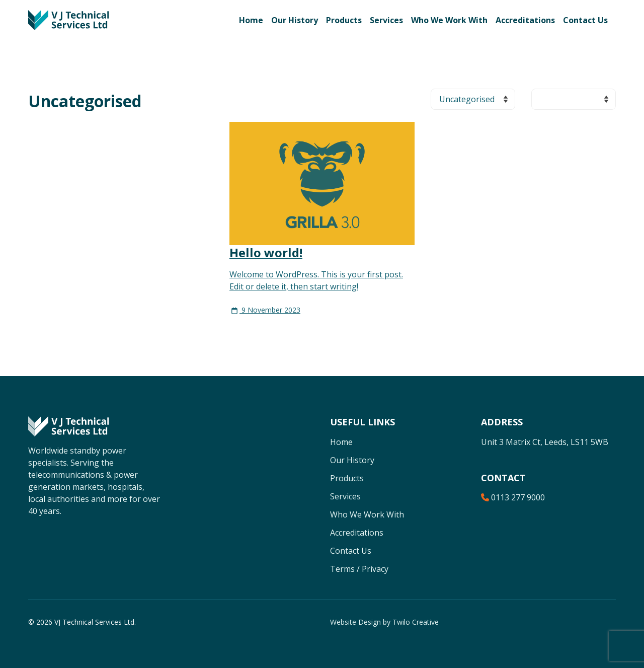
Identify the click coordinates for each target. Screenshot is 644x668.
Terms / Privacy (359, 569)
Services (386, 20)
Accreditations (525, 20)
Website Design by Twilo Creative (384, 622)
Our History (295, 20)
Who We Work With (449, 20)
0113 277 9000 (513, 497)
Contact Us (585, 20)
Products (344, 20)
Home (251, 20)
